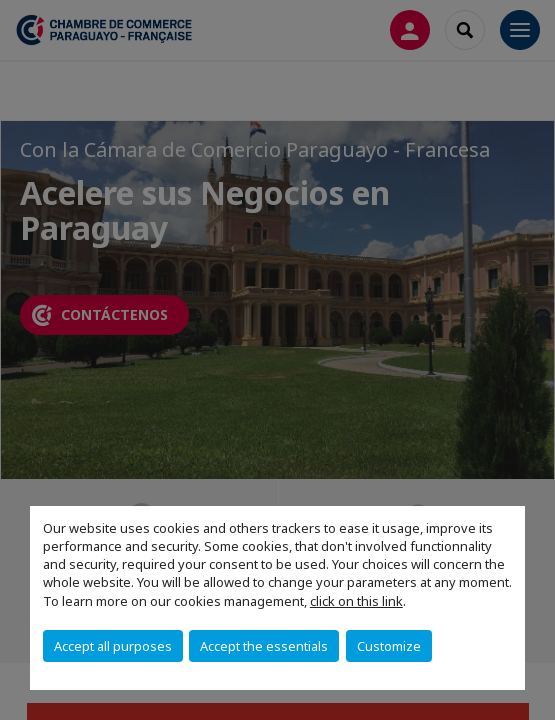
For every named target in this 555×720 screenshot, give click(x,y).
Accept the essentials (264, 646)
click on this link (356, 601)
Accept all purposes (113, 646)
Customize (389, 646)
